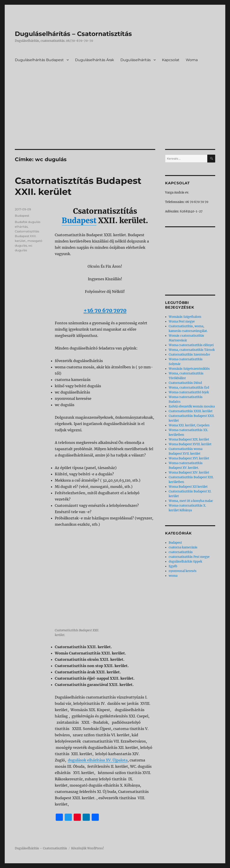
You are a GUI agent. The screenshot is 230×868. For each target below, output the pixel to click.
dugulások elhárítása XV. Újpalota (98, 760)
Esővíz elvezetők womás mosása (192, 406)
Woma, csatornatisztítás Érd (189, 388)
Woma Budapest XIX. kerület (189, 440)
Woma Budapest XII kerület (188, 487)
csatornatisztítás (181, 552)
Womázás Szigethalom (185, 317)
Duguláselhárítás (136, 60)
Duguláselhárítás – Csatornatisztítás (73, 34)
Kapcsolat (171, 60)
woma (173, 576)
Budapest (79, 221)
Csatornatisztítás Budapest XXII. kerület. (27, 236)
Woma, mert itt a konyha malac (191, 501)
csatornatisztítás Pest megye (189, 557)
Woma (192, 60)
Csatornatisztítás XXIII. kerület (191, 411)
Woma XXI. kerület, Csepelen (189, 425)
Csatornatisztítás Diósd (185, 383)
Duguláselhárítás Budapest (39, 60)
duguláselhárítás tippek (185, 562)
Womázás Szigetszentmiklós (189, 369)
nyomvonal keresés (183, 571)
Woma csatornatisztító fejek (189, 392)
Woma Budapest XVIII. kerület (190, 444)
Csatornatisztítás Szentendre (189, 355)
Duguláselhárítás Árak (95, 60)
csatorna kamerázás (183, 547)
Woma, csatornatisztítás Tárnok (192, 350)
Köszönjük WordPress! (88, 848)
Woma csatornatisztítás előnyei (191, 345)
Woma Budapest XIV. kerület (189, 473)
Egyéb (173, 566)
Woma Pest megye (182, 322)
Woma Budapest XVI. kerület (189, 458)
